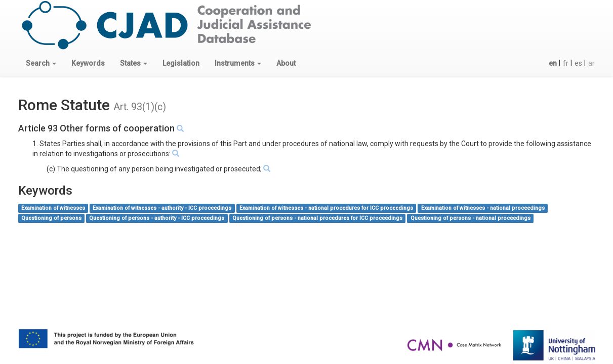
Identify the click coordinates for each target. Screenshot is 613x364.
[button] (41, 63)
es (578, 63)
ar (591, 63)
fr (566, 63)
